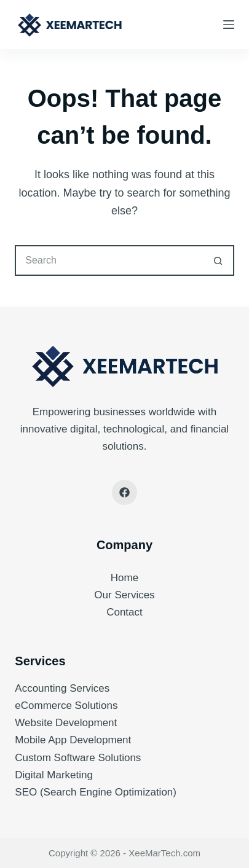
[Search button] (219, 260)
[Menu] (229, 25)
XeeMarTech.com (164, 853)
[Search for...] (109, 260)
